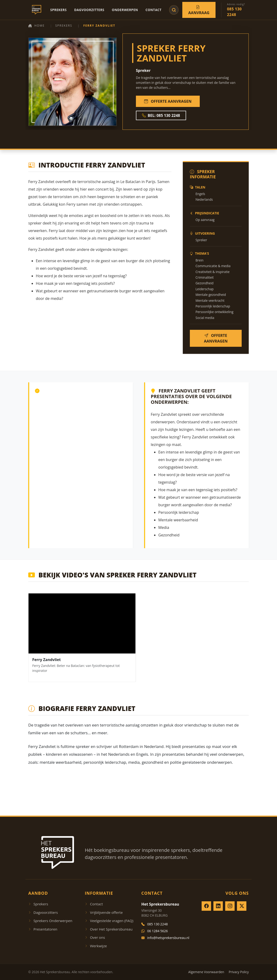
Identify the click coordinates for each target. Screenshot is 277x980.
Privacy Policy (239, 972)
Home (37, 26)
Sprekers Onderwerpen (50, 921)
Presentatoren (43, 929)
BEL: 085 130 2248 (161, 115)
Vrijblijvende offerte (104, 912)
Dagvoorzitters (89, 10)
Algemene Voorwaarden (206, 972)
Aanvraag (199, 10)
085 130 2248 (155, 924)
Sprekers (58, 10)
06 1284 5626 (155, 931)
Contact (154, 10)
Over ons (95, 937)
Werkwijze (96, 946)
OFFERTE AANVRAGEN (168, 101)
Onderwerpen (125, 10)
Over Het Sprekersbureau (109, 929)
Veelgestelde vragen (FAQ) (109, 921)
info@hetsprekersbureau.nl (165, 938)
